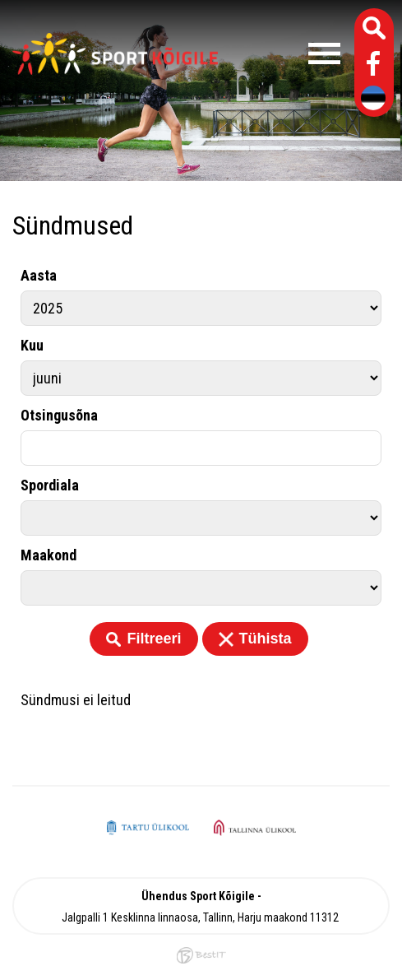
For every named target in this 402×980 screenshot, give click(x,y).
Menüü (287, 53)
